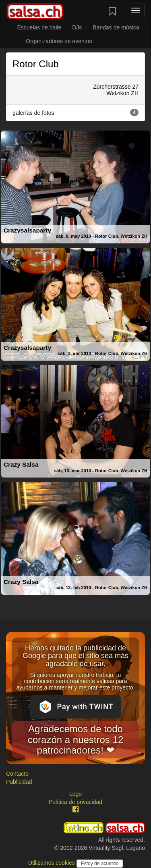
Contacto (17, 774)
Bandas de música (116, 27)
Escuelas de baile (39, 27)
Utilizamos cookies (52, 863)
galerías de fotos (75, 112)
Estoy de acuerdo (100, 864)
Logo (75, 794)
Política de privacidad (75, 802)
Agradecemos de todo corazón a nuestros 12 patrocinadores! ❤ (75, 739)
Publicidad (19, 782)
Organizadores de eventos (59, 41)
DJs (77, 27)
